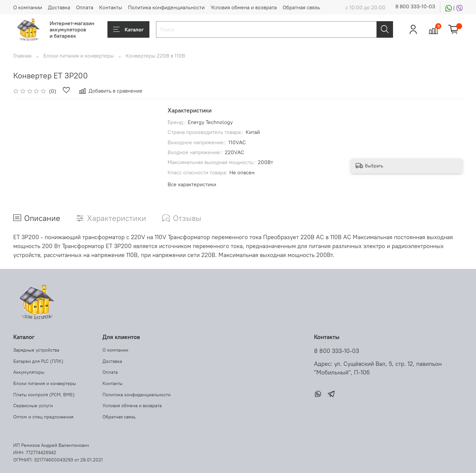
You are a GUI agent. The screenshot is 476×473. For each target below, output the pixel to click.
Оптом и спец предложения (43, 417)
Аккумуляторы (29, 372)
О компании (28, 7)
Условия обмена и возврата (244, 7)
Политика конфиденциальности (166, 7)
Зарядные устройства (36, 350)
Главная (22, 56)
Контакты (111, 7)
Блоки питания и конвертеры (79, 56)
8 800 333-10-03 (415, 6)
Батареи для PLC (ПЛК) (38, 361)
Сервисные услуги (33, 406)
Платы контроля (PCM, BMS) (44, 395)
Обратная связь (301, 7)
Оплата (85, 7)
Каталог (128, 29)
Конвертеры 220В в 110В (155, 56)
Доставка (59, 7)
